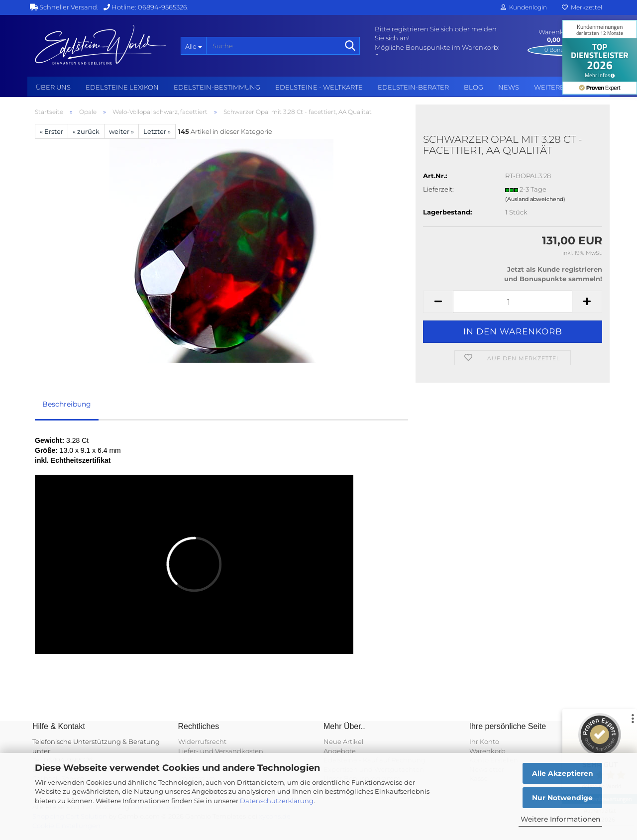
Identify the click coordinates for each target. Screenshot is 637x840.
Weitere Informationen (560, 819)
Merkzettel (582, 7)
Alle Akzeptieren (563, 773)
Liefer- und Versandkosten (221, 751)
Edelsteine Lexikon (122, 87)
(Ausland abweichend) (535, 199)
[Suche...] (193, 46)
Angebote (340, 751)
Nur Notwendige (562, 798)
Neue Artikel (343, 741)
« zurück (86, 131)
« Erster (52, 131)
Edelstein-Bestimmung (217, 87)
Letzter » (157, 131)
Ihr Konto (484, 741)
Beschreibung (67, 404)
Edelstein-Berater (413, 87)
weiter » (121, 131)
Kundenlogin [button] (524, 7)
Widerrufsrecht (202, 741)
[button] (438, 302)
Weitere (549, 87)
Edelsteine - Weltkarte (319, 87)
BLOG (474, 87)
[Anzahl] (513, 302)
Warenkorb (487, 751)
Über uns (53, 87)
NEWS (509, 87)
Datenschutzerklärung (277, 801)
